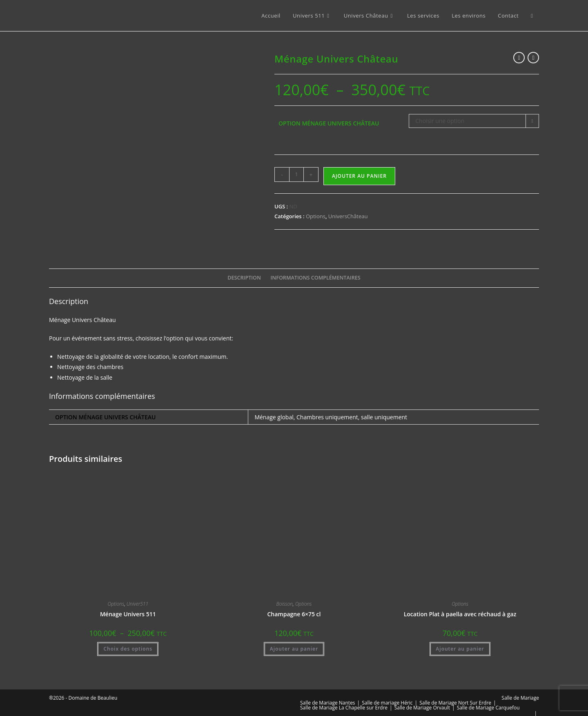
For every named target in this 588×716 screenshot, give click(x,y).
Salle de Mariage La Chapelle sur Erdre (344, 696)
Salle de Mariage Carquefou (488, 696)
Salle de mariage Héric (387, 691)
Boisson (285, 592)
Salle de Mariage (520, 686)
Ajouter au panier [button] (294, 637)
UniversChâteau (348, 216)
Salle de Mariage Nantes (328, 691)
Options (316, 216)
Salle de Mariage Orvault (422, 696)
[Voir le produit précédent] (519, 58)
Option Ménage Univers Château (329, 123)
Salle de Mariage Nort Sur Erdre (455, 691)
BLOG (307, 706)
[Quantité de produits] (296, 175)
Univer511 (137, 592)
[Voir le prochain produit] (533, 58)
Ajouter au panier (359, 176)
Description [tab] (244, 266)
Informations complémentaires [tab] (316, 266)
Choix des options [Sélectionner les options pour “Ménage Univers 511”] (128, 637)
